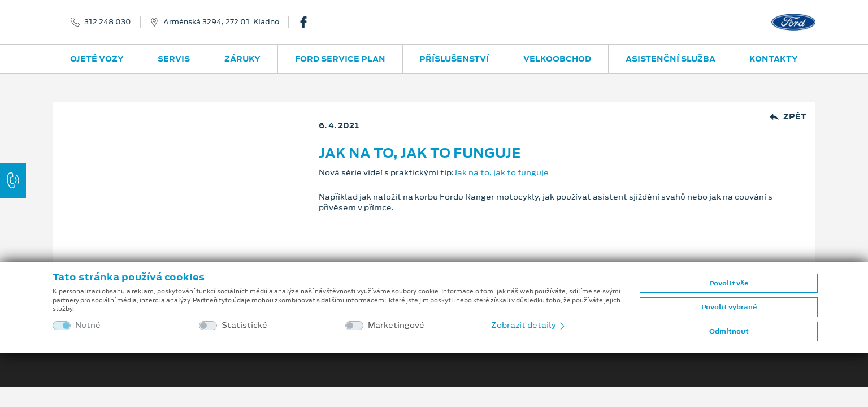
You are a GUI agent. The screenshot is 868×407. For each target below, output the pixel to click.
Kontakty (774, 59)
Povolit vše (729, 283)
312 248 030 (108, 22)
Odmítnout (729, 331)
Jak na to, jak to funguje (501, 172)
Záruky (242, 59)
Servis (174, 59)
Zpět (788, 117)
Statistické (244, 325)
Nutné (88, 325)
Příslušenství (454, 59)
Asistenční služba (670, 59)
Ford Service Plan (340, 59)
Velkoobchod (557, 59)
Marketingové (396, 325)
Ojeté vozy (97, 59)
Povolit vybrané (729, 307)
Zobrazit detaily (529, 325)
